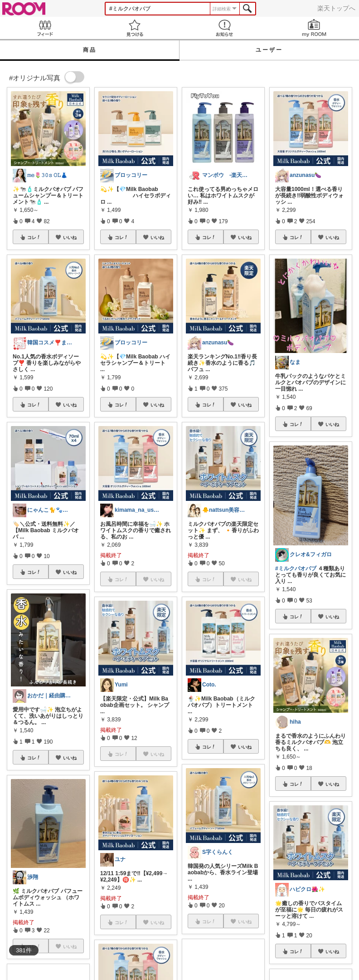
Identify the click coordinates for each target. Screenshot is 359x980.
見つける (135, 28)
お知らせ (224, 28)
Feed (45, 28)
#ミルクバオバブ (296, 568)
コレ (34, 237)
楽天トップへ (336, 8)
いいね (70, 237)
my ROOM (314, 28)
